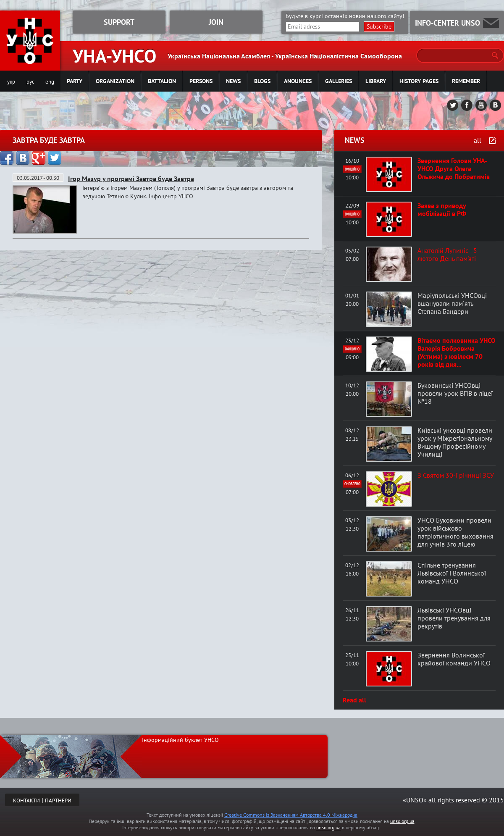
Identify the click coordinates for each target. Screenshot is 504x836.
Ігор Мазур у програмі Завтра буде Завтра (131, 179)
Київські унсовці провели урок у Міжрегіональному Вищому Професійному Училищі (455, 442)
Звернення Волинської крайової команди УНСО (454, 659)
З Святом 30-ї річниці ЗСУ (456, 475)
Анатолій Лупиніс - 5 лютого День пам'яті (447, 254)
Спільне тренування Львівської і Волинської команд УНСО (452, 573)
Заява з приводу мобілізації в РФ (442, 209)
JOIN (216, 22)
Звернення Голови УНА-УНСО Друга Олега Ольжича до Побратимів (454, 168)
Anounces (298, 81)
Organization (115, 81)
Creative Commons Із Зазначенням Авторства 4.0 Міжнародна (291, 815)
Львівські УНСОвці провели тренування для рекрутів (454, 618)
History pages (419, 81)
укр (11, 82)
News (233, 81)
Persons (201, 81)
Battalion (162, 81)
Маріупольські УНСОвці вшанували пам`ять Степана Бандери (452, 303)
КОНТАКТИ (26, 801)
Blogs (262, 81)
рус (30, 82)
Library (376, 81)
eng (50, 82)
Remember (466, 81)
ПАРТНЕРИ (58, 801)
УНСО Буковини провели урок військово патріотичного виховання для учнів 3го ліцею (455, 532)
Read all (354, 700)
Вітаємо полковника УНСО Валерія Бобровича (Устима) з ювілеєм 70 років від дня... (457, 352)
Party (75, 81)
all (478, 140)
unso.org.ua (402, 821)
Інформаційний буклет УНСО (180, 740)
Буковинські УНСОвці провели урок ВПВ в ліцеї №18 (455, 393)
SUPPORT (119, 22)
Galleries (339, 81)
